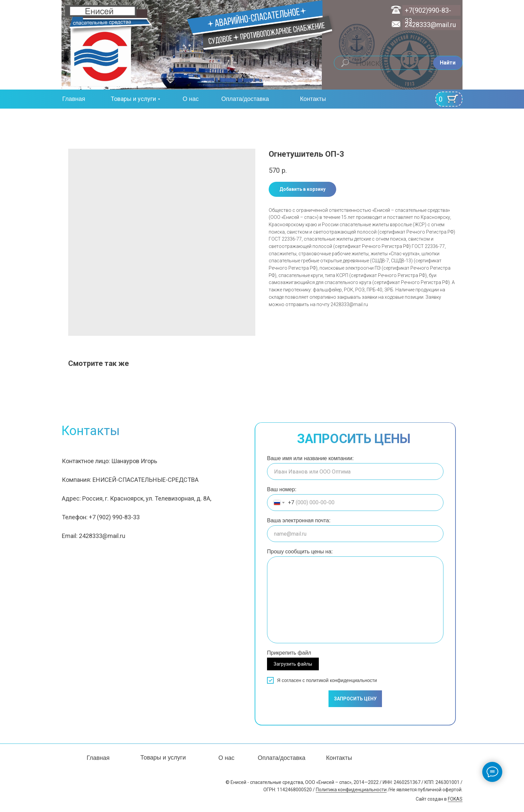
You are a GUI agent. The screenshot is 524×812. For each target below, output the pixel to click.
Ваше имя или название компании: (310, 458)
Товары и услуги (133, 99)
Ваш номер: (282, 489)
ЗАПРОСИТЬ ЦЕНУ (355, 699)
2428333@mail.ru (430, 25)
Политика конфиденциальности (351, 790)
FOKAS (455, 799)
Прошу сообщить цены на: (300, 552)
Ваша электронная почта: (299, 520)
